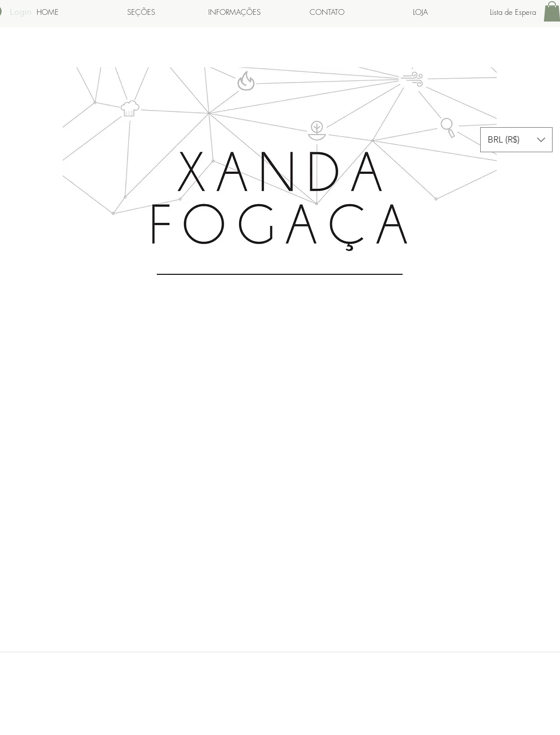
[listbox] (516, 140)
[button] (516, 140)
